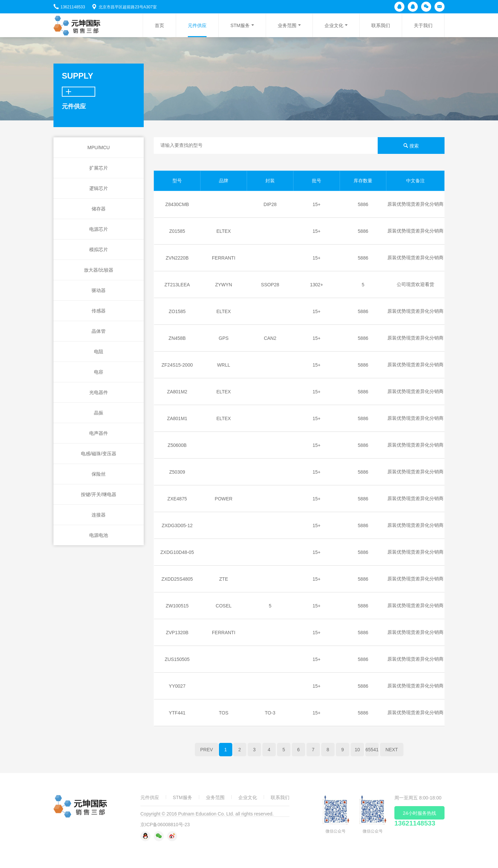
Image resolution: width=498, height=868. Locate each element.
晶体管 (99, 331)
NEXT (392, 750)
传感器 (99, 311)
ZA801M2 (177, 392)
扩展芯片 (99, 168)
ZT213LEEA (177, 285)
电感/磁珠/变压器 (99, 454)
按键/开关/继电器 (99, 494)
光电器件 (99, 392)
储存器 (99, 209)
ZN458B (177, 338)
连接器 (99, 515)
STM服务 (240, 25)
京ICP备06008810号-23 (165, 825)
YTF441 (177, 713)
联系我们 (381, 25)
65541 (372, 750)
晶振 (99, 413)
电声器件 (99, 433)
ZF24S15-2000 (177, 365)
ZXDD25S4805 (177, 579)
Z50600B (177, 445)
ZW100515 (177, 606)
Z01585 (177, 231)
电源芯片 (99, 229)
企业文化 (334, 25)
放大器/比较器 (99, 270)
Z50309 (177, 472)
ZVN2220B (177, 258)
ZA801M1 (177, 418)
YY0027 (177, 686)
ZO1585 (177, 311)
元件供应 (197, 25)
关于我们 (423, 25)
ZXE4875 (177, 499)
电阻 (99, 352)
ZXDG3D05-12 (177, 525)
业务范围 (287, 25)
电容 (99, 372)
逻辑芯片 (99, 188)
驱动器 (99, 290)
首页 (159, 25)
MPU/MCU (99, 148)
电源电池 (99, 535)
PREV (207, 750)
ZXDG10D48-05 (177, 552)
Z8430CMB (177, 204)
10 (357, 750)
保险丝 (99, 474)
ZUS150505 (177, 659)
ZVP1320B (177, 633)
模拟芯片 (99, 250)
